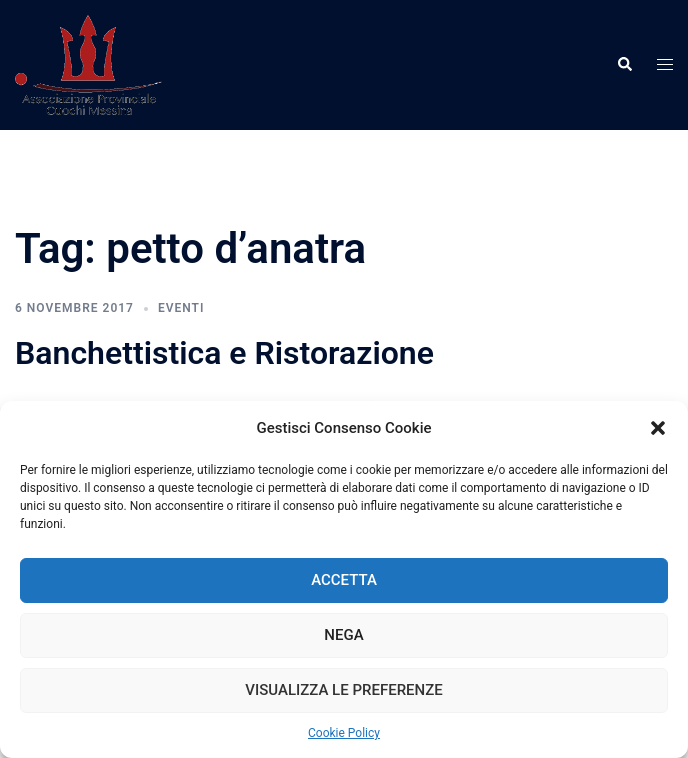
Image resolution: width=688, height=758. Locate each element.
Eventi (181, 308)
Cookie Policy (344, 733)
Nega (343, 635)
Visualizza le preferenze (343, 690)
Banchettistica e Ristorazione (224, 353)
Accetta (344, 580)
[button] (658, 428)
